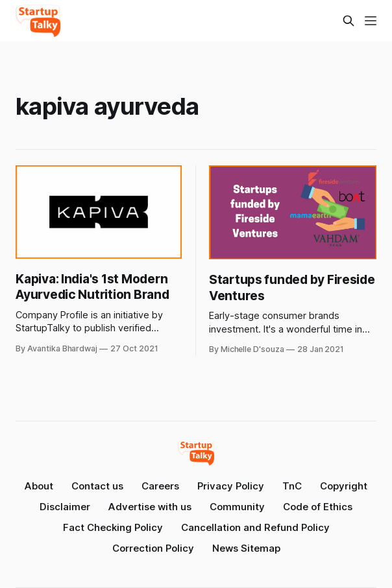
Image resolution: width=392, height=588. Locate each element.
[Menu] (371, 21)
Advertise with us (150, 507)
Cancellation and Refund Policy (255, 527)
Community (237, 507)
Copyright (344, 486)
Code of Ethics (318, 507)
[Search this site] (349, 21)
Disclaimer (65, 507)
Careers (160, 486)
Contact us (97, 486)
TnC (292, 486)
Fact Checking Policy (113, 527)
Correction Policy (153, 548)
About (39, 486)
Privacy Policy (231, 486)
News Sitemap (246, 548)
